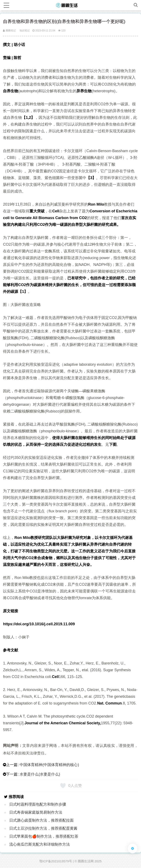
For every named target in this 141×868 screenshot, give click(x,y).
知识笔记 (25, 31)
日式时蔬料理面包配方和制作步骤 (38, 804)
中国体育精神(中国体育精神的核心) (49, 765)
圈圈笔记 (9, 31)
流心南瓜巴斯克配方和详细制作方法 (40, 844)
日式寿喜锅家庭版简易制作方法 (36, 812)
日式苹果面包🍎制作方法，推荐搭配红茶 (44, 836)
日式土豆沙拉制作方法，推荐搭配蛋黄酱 (43, 828)
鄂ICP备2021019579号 (56, 861)
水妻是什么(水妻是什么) (40, 774)
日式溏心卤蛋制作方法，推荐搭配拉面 (41, 820)
